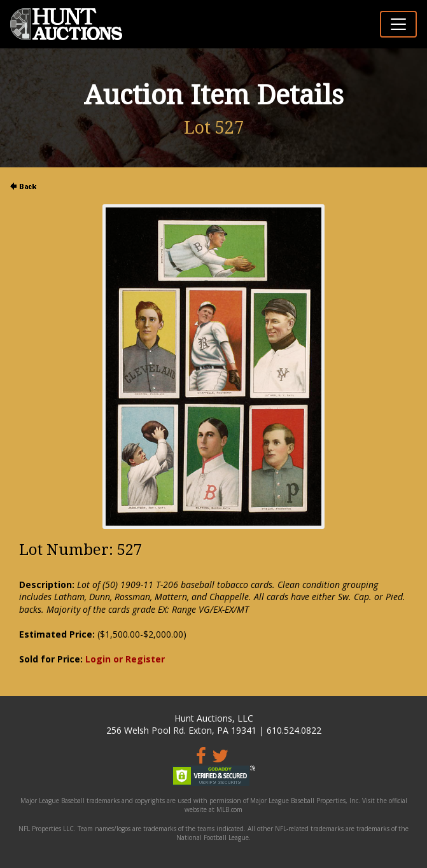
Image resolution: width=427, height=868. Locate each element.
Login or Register (125, 659)
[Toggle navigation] (398, 24)
